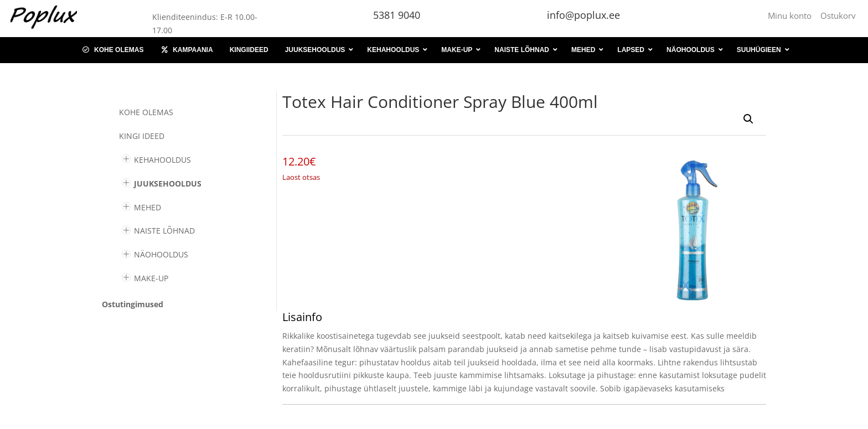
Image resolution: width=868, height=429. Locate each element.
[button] (748, 119)
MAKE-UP (151, 278)
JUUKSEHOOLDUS (168, 184)
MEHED (148, 207)
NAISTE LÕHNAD (164, 231)
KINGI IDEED (142, 136)
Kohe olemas (146, 112)
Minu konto (792, 15)
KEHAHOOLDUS (162, 160)
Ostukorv (838, 15)
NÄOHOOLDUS (161, 254)
